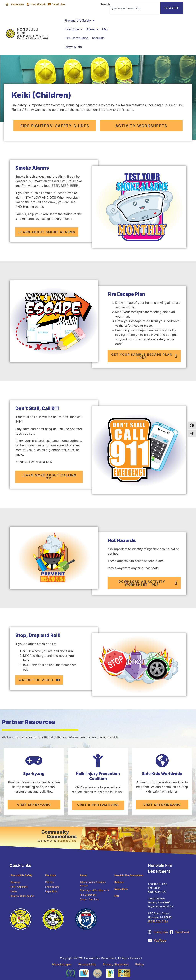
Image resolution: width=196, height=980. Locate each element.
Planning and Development (94, 890)
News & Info (74, 47)
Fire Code (74, 29)
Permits (49, 882)
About (92, 29)
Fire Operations (88, 895)
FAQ (105, 29)
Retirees (119, 882)
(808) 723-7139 (158, 921)
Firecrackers (52, 887)
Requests (98, 38)
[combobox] (135, 8)
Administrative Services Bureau (93, 884)
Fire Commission (77, 38)
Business (15, 882)
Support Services (89, 899)
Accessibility (87, 964)
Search (105, 4)
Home (14, 891)
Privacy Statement (116, 964)
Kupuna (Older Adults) (22, 896)
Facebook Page (67, 841)
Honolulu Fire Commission (129, 875)
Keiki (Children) (19, 887)
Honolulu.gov (62, 964)
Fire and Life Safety (80, 20)
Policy (140, 964)
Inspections (51, 891)
